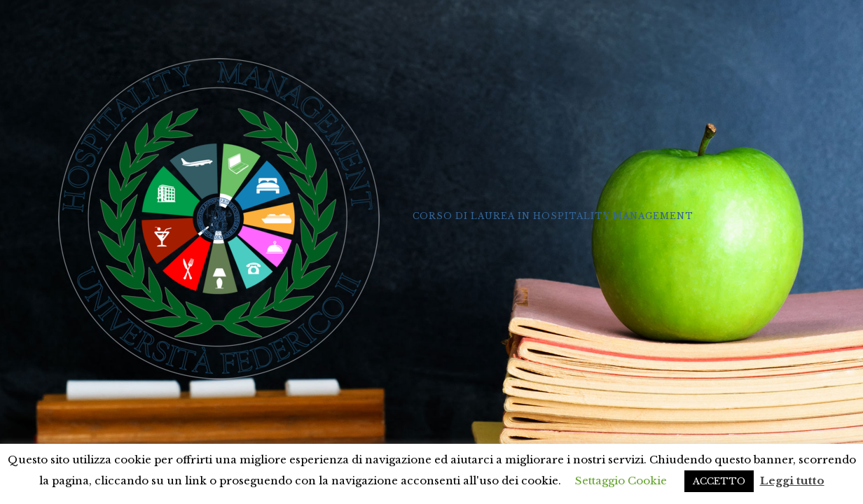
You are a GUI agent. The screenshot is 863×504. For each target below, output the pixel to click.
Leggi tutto (792, 481)
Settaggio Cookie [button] (621, 481)
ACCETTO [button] (719, 481)
